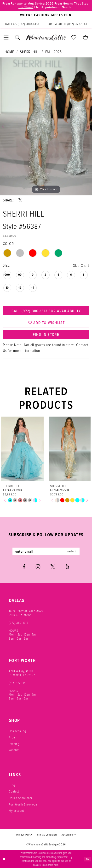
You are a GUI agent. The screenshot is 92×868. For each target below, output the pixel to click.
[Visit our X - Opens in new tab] (53, 567)
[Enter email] (46, 551)
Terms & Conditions (47, 835)
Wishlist (14, 750)
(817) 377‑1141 (18, 683)
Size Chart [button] (81, 265)
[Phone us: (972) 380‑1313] (22, 24)
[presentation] (22, 449)
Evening (14, 744)
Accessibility (69, 835)
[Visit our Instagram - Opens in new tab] (38, 567)
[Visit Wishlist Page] (74, 38)
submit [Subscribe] (73, 551)
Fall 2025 (54, 52)
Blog (12, 785)
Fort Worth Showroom (23, 804)
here (56, 865)
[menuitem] (46, 16)
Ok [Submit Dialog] (88, 859)
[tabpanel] (46, 126)
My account (16, 811)
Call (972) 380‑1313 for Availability (46, 311)
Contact (14, 791)
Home (9, 52)
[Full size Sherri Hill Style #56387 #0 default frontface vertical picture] (46, 126)
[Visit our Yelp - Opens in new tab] (67, 567)
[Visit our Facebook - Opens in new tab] (24, 567)
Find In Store (46, 334)
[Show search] (18, 38)
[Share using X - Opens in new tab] (20, 200)
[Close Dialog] (4, 859)
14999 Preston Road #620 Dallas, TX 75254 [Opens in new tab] (26, 613)
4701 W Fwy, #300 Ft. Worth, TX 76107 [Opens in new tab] (22, 673)
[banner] (46, 38)
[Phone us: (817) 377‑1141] (66, 24)
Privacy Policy (24, 835)
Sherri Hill (30, 52)
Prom (12, 737)
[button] (6, 38)
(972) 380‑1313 (19, 623)
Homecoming (17, 731)
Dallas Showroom (20, 798)
